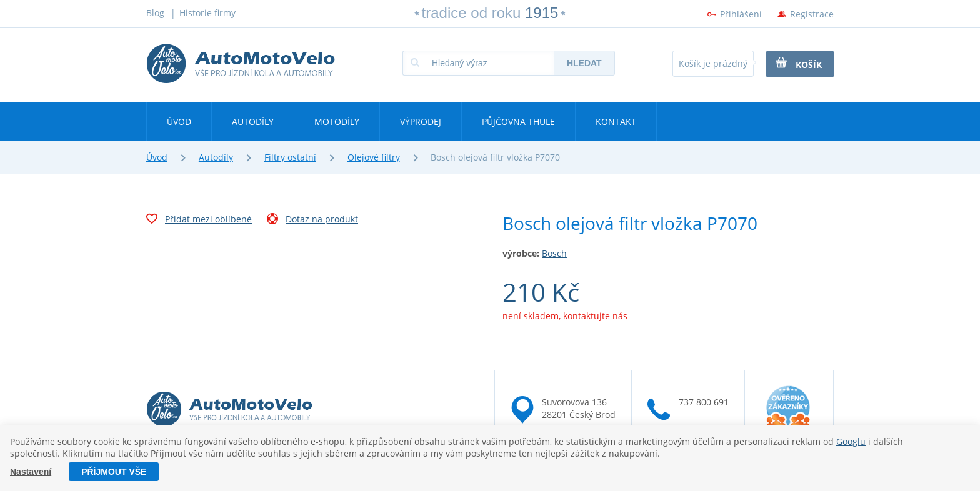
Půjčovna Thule (518, 122)
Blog (155, 13)
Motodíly (337, 122)
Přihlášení (741, 14)
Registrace (812, 14)
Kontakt (616, 122)
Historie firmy (207, 13)
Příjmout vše (114, 472)
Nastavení (31, 472)
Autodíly (253, 122)
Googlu (851, 441)
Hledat (584, 63)
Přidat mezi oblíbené (199, 221)
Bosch (554, 253)
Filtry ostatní (290, 157)
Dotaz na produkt (312, 221)
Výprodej (421, 122)
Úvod (179, 122)
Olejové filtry (374, 157)
